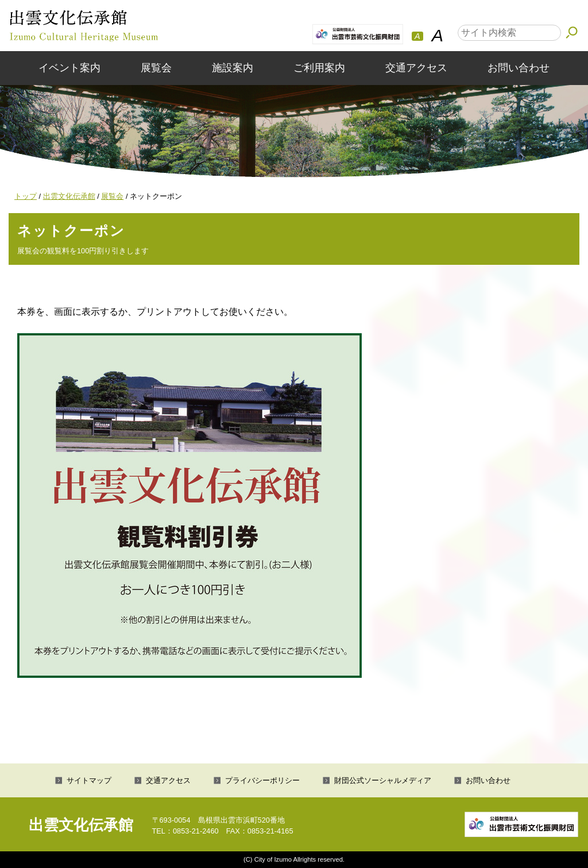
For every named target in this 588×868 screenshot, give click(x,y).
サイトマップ (89, 780)
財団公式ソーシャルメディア (383, 780)
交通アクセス (416, 68)
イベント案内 (69, 68)
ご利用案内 (319, 68)
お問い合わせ (519, 68)
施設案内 (233, 68)
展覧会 (156, 68)
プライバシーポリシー (262, 780)
